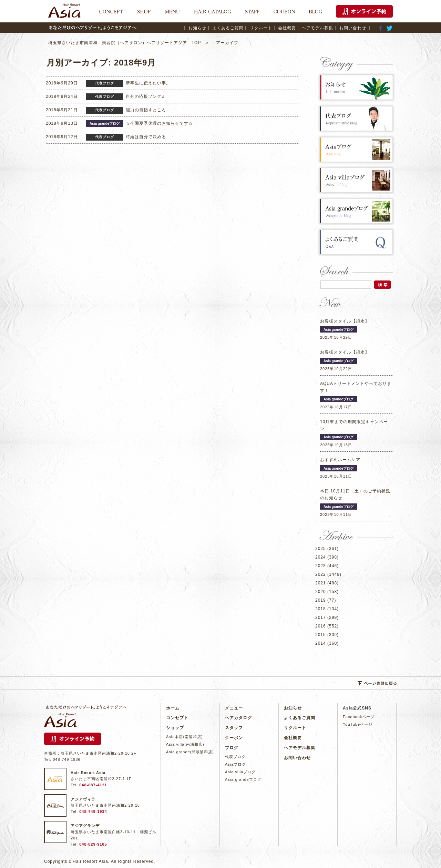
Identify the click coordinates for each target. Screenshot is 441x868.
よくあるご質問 (300, 718)
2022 (321, 574)
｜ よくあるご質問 (225, 28)
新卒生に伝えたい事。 (148, 83)
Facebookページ (359, 717)
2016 (321, 626)
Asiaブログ (235, 764)
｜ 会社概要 (284, 28)
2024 (321, 557)
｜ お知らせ (194, 28)
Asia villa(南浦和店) (185, 744)
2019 (321, 600)
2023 (321, 566)
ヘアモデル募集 (300, 748)
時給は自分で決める (146, 137)
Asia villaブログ (240, 772)
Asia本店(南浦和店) (184, 737)
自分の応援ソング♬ (145, 96)
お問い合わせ (297, 758)
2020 (321, 592)
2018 (321, 609)
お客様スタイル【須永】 (345, 321)
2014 (321, 643)
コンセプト (177, 718)
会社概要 (293, 738)
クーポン (234, 738)
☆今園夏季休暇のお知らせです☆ (159, 123)
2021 (321, 583)
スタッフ (234, 728)
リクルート (295, 728)
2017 (321, 617)
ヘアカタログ (238, 718)
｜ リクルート (258, 28)
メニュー (234, 708)
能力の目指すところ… (148, 110)
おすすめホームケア (340, 460)
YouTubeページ (358, 724)
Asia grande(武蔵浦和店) (190, 752)
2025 (321, 549)
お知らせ (293, 708)
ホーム (173, 708)
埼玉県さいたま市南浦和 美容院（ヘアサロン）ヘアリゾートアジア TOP (127, 43)
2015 (321, 635)
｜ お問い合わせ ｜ (353, 28)
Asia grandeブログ (243, 779)
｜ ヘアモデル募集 (315, 28)
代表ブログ (235, 757)
